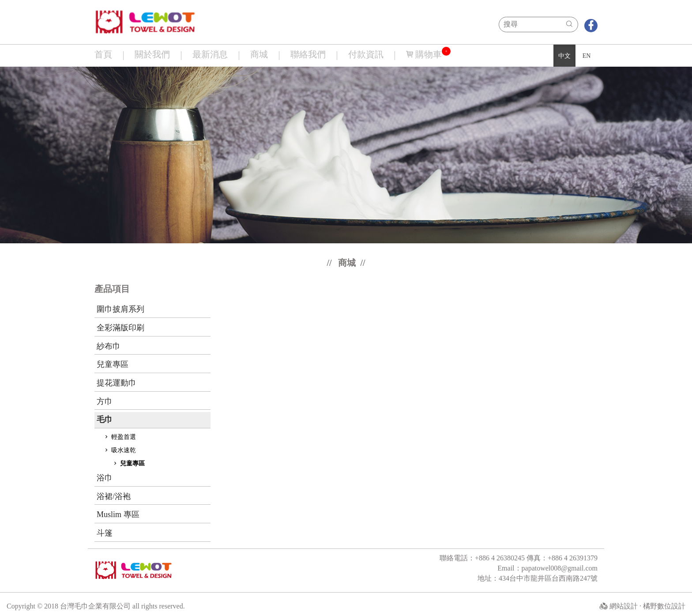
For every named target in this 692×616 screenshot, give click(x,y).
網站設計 (624, 606)
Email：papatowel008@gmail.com (547, 568)
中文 (564, 56)
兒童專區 (128, 463)
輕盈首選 (120, 437)
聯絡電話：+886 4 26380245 (483, 558)
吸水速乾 (120, 450)
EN (587, 56)
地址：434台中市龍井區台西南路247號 (538, 578)
